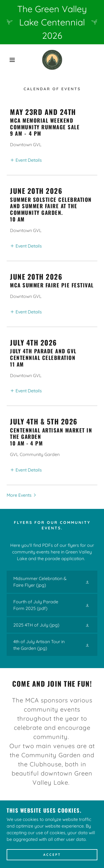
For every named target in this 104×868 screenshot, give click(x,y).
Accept (52, 855)
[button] (8, 60)
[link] (52, 60)
